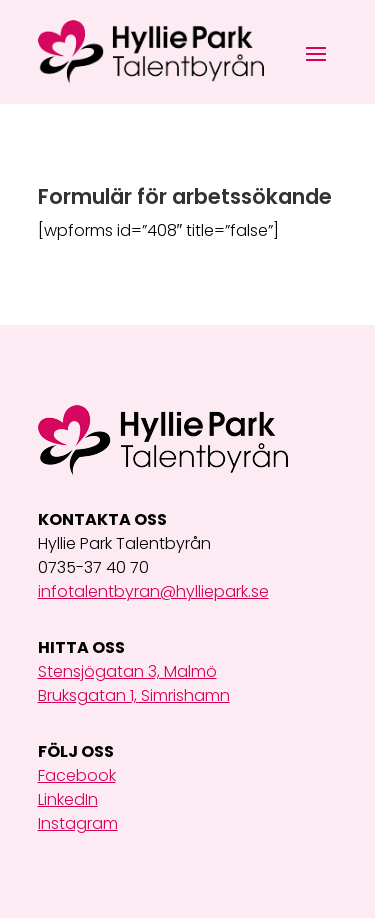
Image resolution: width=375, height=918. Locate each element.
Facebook (77, 775)
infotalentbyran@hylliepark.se (153, 591)
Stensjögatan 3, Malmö (127, 671)
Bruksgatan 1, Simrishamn (134, 695)
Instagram (78, 823)
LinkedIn (68, 799)
